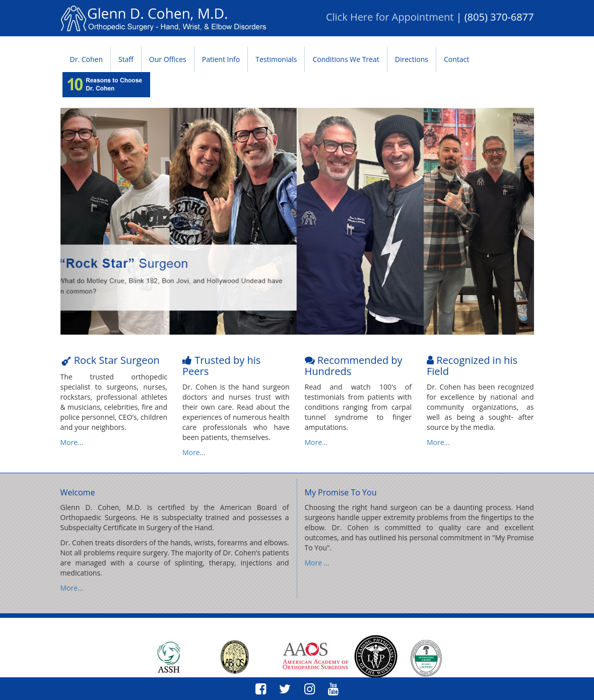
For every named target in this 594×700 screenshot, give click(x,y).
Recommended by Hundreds (354, 366)
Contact (456, 59)
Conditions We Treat (346, 59)
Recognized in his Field (472, 366)
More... (72, 442)
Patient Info (221, 59)
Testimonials (276, 59)
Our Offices (168, 59)
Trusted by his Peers (221, 366)
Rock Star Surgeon (116, 360)
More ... (317, 563)
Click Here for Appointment (390, 17)
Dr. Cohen (86, 59)
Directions (412, 59)
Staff (126, 59)
